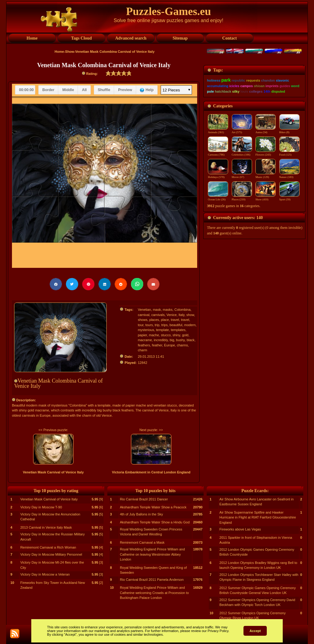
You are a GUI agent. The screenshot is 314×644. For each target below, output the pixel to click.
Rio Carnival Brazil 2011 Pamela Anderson (152, 580)
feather (157, 345)
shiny (176, 335)
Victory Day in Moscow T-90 (41, 507)
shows (142, 320)
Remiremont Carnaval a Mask (142, 542)
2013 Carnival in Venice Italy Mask (46, 527)
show (190, 315)
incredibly (161, 340)
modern (190, 325)
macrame (145, 340)
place (165, 320)
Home (59, 52)
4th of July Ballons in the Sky (142, 514)
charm (142, 350)
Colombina (183, 310)
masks (168, 310)
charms (182, 345)
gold (185, 335)
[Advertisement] (254, 103)
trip (157, 325)
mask (157, 310)
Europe (169, 345)
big (172, 340)
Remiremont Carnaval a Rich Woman (48, 547)
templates (178, 330)
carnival (144, 315)
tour (140, 325)
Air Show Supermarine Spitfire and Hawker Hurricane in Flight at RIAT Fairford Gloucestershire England (258, 517)
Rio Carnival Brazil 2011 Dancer (144, 499)
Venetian (144, 310)
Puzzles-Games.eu (168, 11)
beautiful (176, 325)
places (154, 320)
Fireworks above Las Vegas (240, 529)
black (191, 340)
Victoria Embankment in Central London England (151, 472)
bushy (180, 340)
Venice (172, 315)
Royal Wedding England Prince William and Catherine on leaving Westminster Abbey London (152, 554)
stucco (166, 335)
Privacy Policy (218, 631)
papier (142, 335)
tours (149, 325)
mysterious (146, 330)
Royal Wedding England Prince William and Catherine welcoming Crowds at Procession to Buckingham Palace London (154, 593)
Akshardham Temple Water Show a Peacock (153, 507)
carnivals (158, 315)
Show (69, 52)
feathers (144, 345)
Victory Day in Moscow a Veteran (45, 574)
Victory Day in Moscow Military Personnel (51, 554)
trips (165, 325)
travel (175, 320)
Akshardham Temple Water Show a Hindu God (155, 522)
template (163, 330)
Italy (181, 315)
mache (154, 335)
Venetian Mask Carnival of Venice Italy (53, 472)
